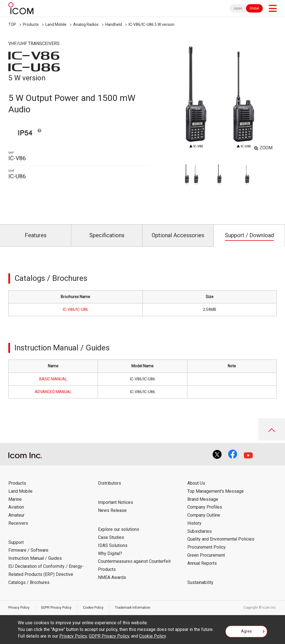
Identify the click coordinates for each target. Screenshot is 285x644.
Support (16, 542)
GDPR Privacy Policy (56, 608)
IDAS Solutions (113, 545)
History (194, 523)
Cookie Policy (93, 608)
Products (31, 24)
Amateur (16, 515)
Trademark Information (133, 608)
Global (254, 8)
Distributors (110, 483)
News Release (112, 510)
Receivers (18, 523)
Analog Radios (86, 24)
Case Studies (111, 537)
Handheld (114, 24)
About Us (196, 483)
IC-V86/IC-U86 (75, 309)
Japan (238, 8)
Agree (246, 631)
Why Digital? (110, 553)
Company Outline (204, 515)
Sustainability (200, 582)
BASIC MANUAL (53, 379)
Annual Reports (202, 563)
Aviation (16, 507)
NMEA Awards (112, 577)
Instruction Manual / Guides (35, 558)
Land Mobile (56, 24)
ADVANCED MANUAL (53, 392)
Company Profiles (205, 507)
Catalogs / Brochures (29, 582)
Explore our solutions (119, 529)
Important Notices (116, 502)
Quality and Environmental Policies (221, 539)
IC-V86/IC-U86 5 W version (152, 24)
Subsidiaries (200, 531)
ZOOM (266, 148)
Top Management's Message (216, 491)
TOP (12, 24)
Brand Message (203, 499)
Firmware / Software (28, 550)
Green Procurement (206, 555)
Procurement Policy (207, 547)
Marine (15, 499)
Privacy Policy (19, 608)
